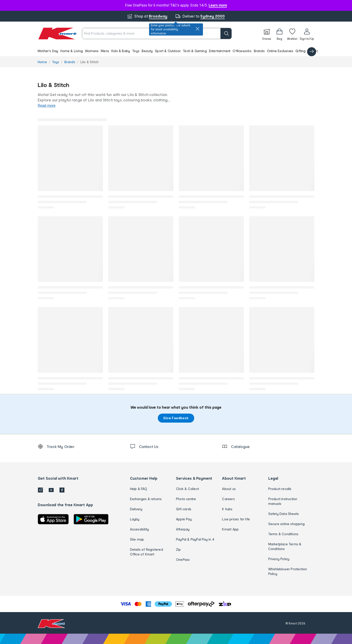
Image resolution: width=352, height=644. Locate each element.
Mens (105, 51)
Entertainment (220, 51)
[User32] (307, 33)
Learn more (218, 5)
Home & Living (72, 51)
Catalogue (316, 51)
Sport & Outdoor (168, 51)
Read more (47, 106)
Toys (136, 51)
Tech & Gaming (195, 51)
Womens (92, 51)
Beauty (147, 51)
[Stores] (267, 33)
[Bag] (279, 33)
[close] (198, 29)
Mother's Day (48, 51)
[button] (176, 51)
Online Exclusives (280, 51)
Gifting (300, 51)
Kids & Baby (121, 51)
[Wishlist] (292, 33)
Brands (259, 51)
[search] (226, 33)
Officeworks (242, 51)
